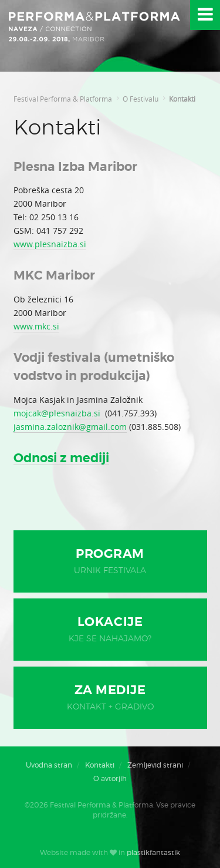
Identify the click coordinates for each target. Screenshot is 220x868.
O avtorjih (110, 779)
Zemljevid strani (155, 765)
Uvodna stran (49, 765)
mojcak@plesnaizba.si (58, 413)
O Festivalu (141, 99)
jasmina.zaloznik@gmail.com (70, 427)
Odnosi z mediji (61, 458)
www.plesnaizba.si (50, 244)
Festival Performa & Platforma (63, 99)
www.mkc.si (36, 326)
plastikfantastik (153, 853)
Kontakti (182, 99)
